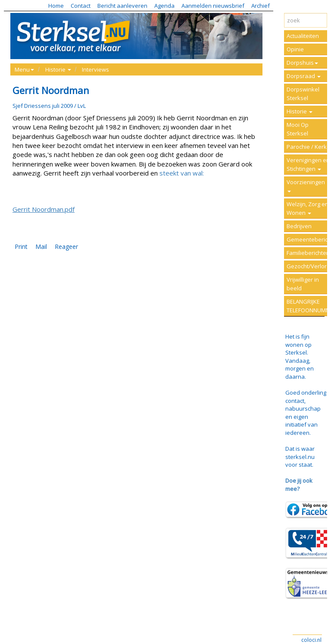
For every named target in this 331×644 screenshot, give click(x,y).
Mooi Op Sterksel (298, 129)
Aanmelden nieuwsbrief (213, 6)
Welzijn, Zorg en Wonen (308, 208)
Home (56, 6)
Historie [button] (58, 69)
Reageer (66, 247)
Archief (261, 6)
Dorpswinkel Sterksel (303, 94)
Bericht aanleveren (122, 6)
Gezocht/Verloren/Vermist (309, 266)
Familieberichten (308, 253)
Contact (81, 6)
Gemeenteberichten (309, 239)
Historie (300, 111)
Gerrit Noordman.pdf (44, 209)
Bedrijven (299, 226)
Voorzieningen (306, 185)
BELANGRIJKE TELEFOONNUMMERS (309, 306)
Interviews (95, 69)
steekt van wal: (182, 173)
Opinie (295, 49)
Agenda (164, 6)
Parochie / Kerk (307, 147)
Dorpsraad (304, 76)
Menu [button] (24, 69)
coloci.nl (311, 640)
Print (21, 247)
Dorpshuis (302, 63)
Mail (41, 247)
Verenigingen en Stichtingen (308, 164)
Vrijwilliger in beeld (303, 284)
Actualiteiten (303, 36)
